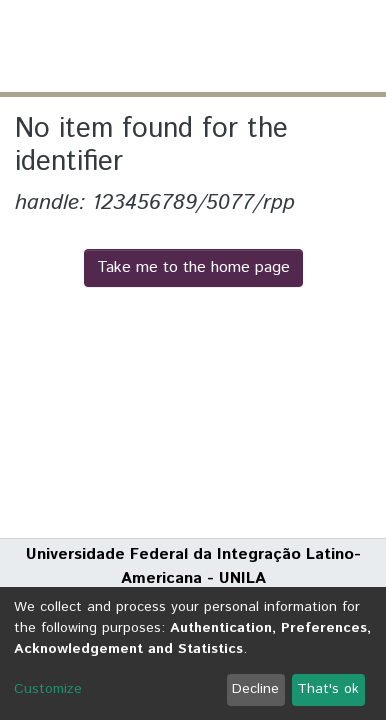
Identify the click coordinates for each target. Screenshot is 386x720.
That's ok (328, 689)
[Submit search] (224, 46)
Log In (295, 45)
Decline (255, 689)
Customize (48, 689)
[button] (253, 46)
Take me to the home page (193, 267)
